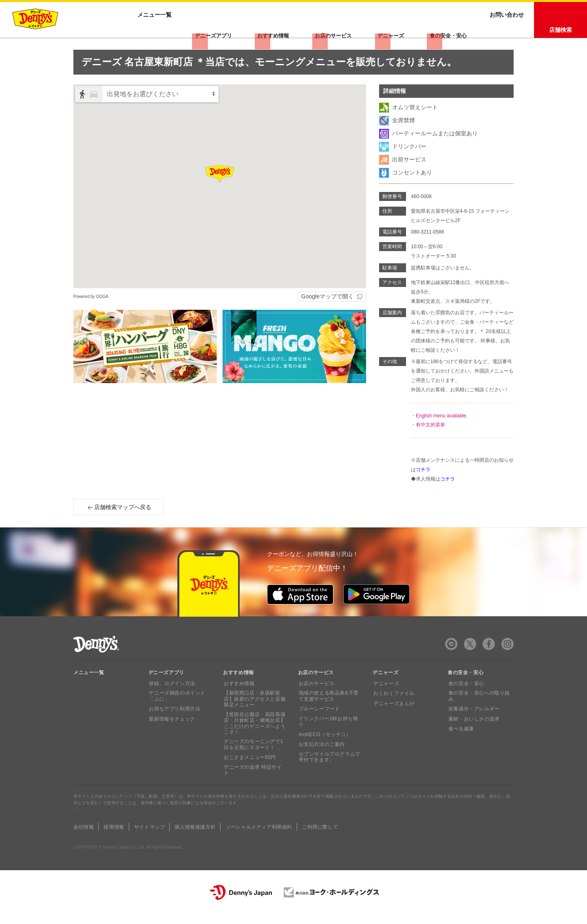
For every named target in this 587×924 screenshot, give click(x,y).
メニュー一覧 (89, 689)
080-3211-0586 (427, 249)
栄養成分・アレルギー (473, 726)
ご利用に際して (320, 837)
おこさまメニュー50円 (249, 774)
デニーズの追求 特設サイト (255, 784)
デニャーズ (395, 34)
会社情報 (84, 837)
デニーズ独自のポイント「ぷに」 (177, 712)
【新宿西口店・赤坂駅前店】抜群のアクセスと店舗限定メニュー (254, 716)
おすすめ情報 (282, 34)
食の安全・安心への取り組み (478, 712)
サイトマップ (150, 837)
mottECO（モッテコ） (324, 745)
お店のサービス (340, 34)
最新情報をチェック (171, 735)
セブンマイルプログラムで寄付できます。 (329, 768)
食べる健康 (460, 745)
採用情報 (114, 837)
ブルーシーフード (319, 726)
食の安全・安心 (449, 34)
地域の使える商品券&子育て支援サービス (331, 712)
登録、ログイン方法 (171, 700)
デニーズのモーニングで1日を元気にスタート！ (255, 761)
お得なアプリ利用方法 (174, 726)
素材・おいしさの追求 (473, 735)
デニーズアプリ (225, 34)
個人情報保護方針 (195, 837)
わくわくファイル (393, 710)
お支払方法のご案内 (321, 755)
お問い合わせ (507, 34)
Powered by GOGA (91, 313)
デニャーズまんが (393, 720)
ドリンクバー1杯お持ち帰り (330, 735)
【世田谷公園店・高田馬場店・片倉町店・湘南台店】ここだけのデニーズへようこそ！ (254, 740)
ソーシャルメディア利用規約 (259, 837)
